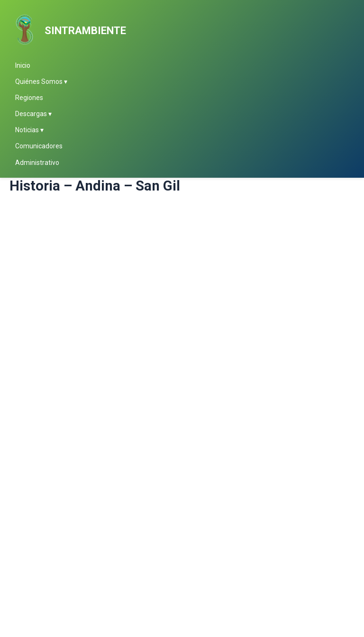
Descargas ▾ (33, 114)
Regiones (29, 98)
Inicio (23, 65)
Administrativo (37, 163)
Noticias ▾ (29, 130)
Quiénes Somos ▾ (41, 82)
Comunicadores (39, 146)
